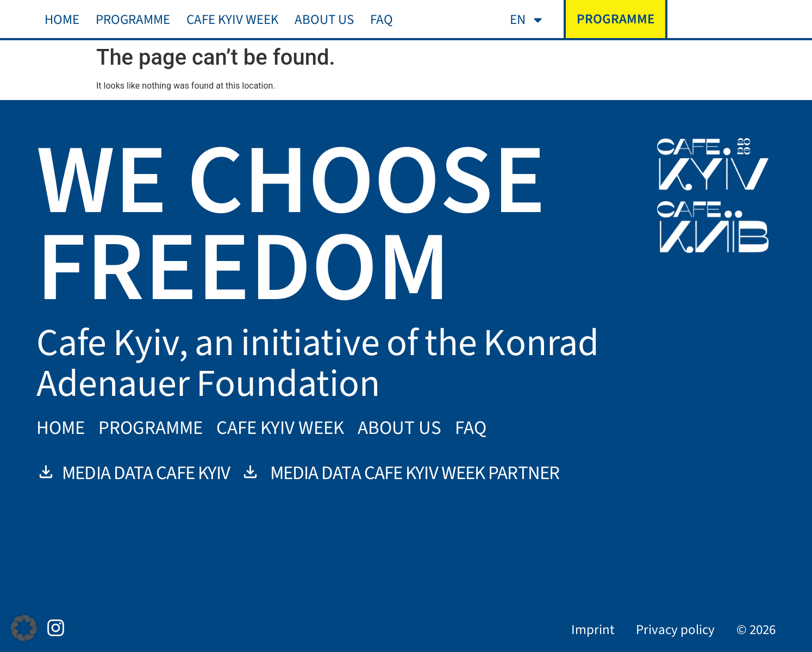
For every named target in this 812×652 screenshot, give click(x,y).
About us (324, 20)
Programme (133, 20)
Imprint (593, 630)
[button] (24, 628)
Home (62, 20)
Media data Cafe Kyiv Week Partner (400, 473)
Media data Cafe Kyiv (133, 473)
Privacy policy (675, 630)
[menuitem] (527, 20)
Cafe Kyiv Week (232, 20)
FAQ (382, 20)
